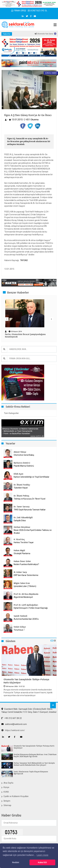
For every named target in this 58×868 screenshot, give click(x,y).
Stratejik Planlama (22, 553)
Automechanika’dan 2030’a (26, 619)
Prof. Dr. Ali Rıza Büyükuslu (26, 594)
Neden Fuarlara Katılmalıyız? (26, 564)
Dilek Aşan (18, 474)
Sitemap (7, 805)
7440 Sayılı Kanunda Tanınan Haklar (30, 510)
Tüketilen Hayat (22, 488)
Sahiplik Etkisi (20, 521)
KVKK (6, 792)
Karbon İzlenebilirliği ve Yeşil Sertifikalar (31, 477)
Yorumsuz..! (19, 630)
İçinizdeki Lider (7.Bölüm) (25, 586)
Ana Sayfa (8, 783)
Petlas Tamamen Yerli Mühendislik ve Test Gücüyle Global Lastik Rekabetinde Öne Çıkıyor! (34, 764)
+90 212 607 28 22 (12, 718)
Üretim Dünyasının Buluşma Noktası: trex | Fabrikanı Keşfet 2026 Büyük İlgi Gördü (35, 756)
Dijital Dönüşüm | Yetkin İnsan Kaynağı (31, 608)
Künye (6, 787)
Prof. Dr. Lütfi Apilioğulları (26, 605)
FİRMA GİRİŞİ (19, 11)
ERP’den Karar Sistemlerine (26, 575)
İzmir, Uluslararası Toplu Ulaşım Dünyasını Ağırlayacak (31, 773)
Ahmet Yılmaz (20, 452)
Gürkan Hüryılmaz (22, 527)
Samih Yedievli (20, 616)
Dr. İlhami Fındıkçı (22, 485)
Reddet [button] (16, 862)
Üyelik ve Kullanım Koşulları (16, 796)
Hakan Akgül (19, 550)
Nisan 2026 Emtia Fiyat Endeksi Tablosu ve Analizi (33, 532)
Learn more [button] (42, 855)
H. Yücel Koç (19, 539)
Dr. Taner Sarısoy (22, 507)
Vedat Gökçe (20, 627)
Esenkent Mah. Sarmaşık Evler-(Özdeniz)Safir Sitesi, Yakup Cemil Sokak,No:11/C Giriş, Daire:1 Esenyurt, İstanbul (29, 711)
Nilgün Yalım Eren (22, 583)
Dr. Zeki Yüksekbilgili (23, 518)
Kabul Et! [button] (42, 862)
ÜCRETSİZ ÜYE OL (38, 11)
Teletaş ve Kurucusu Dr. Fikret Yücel (29, 499)
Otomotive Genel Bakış (24, 455)
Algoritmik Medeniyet (23, 597)
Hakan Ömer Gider (22, 561)
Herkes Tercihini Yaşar (24, 542)
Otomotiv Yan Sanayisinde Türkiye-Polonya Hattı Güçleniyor (26, 681)
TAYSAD (24, 260)
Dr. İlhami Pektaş (21, 496)
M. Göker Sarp (20, 572)
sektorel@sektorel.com (14, 724)
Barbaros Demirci (22, 463)
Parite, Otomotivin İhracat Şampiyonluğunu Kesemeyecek (25, 336)
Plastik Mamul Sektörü (24, 466)
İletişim (7, 801)
